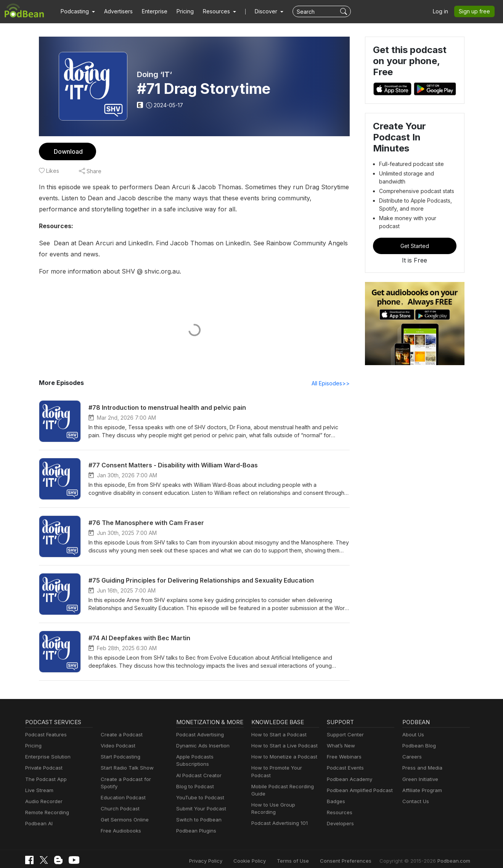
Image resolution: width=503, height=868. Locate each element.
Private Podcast (43, 768)
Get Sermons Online (123, 813)
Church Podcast (119, 802)
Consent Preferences (356, 854)
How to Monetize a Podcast (282, 757)
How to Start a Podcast (277, 735)
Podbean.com (455, 854)
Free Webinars (343, 757)
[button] (77, 11)
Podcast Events (344, 768)
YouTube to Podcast (199, 791)
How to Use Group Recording (284, 798)
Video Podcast (117, 746)
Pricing (180, 11)
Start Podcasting (119, 757)
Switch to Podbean (197, 813)
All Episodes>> (332, 383)
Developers (340, 824)
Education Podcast (122, 791)
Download (67, 151)
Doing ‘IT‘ (154, 74)
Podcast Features (45, 735)
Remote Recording (46, 813)
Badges (335, 802)
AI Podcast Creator (197, 768)
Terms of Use (307, 854)
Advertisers (116, 11)
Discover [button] (259, 11)
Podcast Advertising (198, 735)
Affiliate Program (421, 791)
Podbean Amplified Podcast (358, 791)
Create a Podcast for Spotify (132, 780)
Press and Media (421, 768)
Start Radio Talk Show (125, 768)
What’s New (340, 746)
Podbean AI (38, 824)
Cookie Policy (267, 854)
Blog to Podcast (194, 780)
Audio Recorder (43, 802)
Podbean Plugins (195, 824)
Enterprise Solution (46, 757)
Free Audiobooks (120, 824)
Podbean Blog (418, 746)
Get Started (415, 227)
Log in (443, 11)
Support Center (344, 735)
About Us (413, 735)
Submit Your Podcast (199, 802)
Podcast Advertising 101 (278, 809)
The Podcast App (44, 780)
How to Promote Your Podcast (285, 768)
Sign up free (476, 11)
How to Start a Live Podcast (282, 746)
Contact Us (415, 802)
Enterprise (150, 11)
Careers (411, 757)
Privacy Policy (225, 854)
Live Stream (39, 791)
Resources (339, 813)
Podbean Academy (348, 780)
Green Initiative (419, 780)
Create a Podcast (120, 735)
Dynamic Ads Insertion (201, 746)
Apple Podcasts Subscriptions (209, 757)
